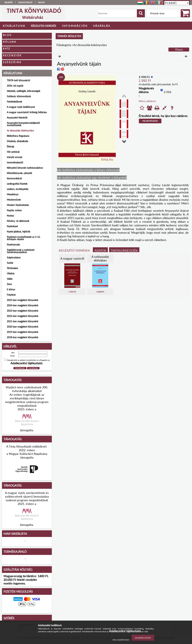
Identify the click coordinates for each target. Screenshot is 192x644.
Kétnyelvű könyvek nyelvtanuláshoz (25, 168)
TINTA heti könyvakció (18, 80)
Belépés (9, 2)
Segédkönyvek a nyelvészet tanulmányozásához (21, 251)
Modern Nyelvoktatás (18, 205)
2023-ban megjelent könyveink (23, 311)
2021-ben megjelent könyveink (23, 321)
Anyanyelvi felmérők (17, 118)
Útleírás (11, 273)
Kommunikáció (14, 178)
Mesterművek (14, 200)
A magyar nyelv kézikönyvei (21, 107)
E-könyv (11, 289)
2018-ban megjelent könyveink (23, 337)
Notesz (10, 216)
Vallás (10, 279)
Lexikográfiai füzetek (17, 184)
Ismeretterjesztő (15, 162)
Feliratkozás (150, 121)
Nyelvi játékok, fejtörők (19, 232)
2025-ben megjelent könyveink (23, 300)
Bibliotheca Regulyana (18, 136)
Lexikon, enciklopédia (18, 189)
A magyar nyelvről (72, 258)
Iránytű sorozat (15, 157)
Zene (9, 284)
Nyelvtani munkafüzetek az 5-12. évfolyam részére (24, 238)
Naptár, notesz (14, 210)
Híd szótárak (13, 152)
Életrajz (10, 146)
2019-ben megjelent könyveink (23, 332)
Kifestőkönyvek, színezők (19, 173)
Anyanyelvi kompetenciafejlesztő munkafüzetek (23, 124)
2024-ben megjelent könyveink (23, 305)
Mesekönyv (13, 194)
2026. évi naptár (15, 86)
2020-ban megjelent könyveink (23, 327)
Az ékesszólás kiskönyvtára (20, 131)
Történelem (12, 268)
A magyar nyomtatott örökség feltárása (27, 112)
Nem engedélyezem (121, 639)
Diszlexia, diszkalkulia (17, 141)
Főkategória (64, 45)
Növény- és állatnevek (18, 221)
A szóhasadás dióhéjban (100, 258)
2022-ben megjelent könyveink (23, 316)
